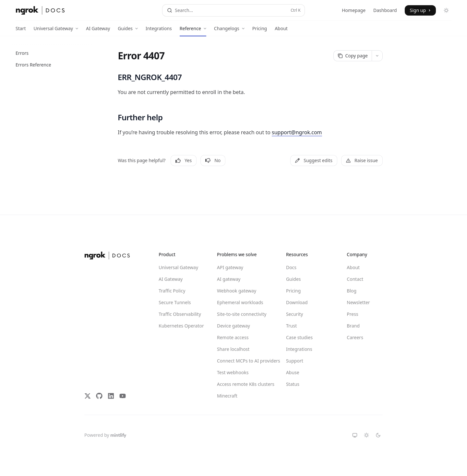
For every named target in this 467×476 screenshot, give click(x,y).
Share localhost (233, 349)
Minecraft (227, 396)
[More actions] (377, 56)
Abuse (293, 372)
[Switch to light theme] (366, 435)
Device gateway (233, 326)
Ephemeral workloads (240, 302)
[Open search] (233, 10)
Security (295, 314)
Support (295, 361)
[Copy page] (353, 56)
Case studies (299, 337)
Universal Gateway (178, 267)
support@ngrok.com (297, 132)
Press (352, 314)
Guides (293, 279)
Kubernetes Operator (181, 326)
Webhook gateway (237, 291)
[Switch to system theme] (355, 435)
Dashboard (385, 10)
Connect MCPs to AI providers (240, 361)
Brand (353, 326)
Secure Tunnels (175, 302)
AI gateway (229, 279)
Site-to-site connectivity (240, 314)
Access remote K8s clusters (240, 384)
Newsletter (358, 302)
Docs (291, 267)
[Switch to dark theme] (378, 435)
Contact (355, 279)
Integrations (159, 31)
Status (293, 384)
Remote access (233, 337)
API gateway (230, 267)
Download (297, 302)
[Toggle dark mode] (446, 10)
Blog (352, 291)
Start (21, 31)
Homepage (354, 10)
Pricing (260, 31)
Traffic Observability (180, 314)
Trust (291, 326)
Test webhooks (233, 372)
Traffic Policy (172, 291)
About (281, 31)
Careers (355, 337)
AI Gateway (98, 31)
